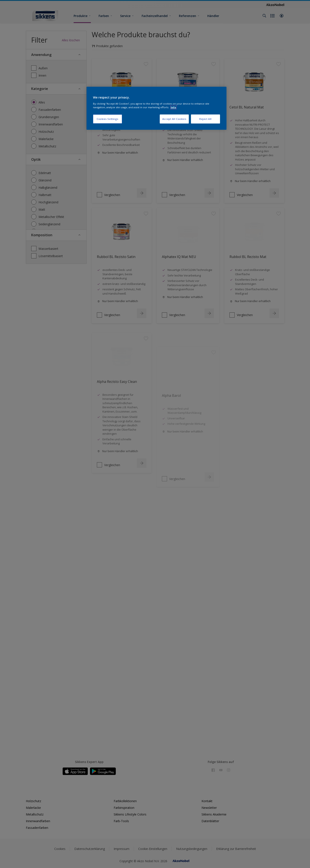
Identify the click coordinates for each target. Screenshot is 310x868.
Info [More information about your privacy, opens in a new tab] (173, 107)
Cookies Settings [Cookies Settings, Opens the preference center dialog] (108, 119)
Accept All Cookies (174, 119)
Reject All (205, 119)
